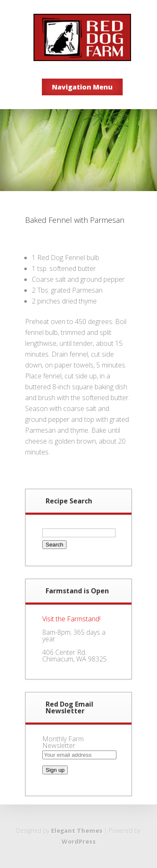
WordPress (79, 841)
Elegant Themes (77, 831)
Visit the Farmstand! (71, 619)
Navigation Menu (82, 87)
